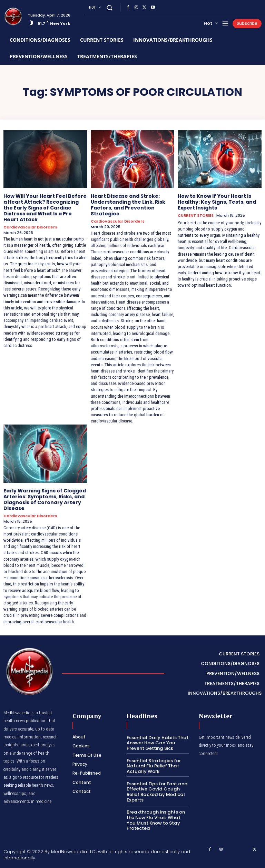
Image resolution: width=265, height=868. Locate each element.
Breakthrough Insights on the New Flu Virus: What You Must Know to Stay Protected (158, 819)
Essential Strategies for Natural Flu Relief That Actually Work (153, 765)
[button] (110, 7)
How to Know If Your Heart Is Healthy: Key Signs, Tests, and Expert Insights (217, 202)
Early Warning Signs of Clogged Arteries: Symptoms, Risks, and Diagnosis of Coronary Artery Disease (45, 499)
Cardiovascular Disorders (30, 227)
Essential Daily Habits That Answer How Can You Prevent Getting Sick (157, 742)
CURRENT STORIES (196, 216)
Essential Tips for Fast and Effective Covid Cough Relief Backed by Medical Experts (156, 791)
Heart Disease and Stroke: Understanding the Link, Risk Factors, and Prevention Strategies (128, 205)
